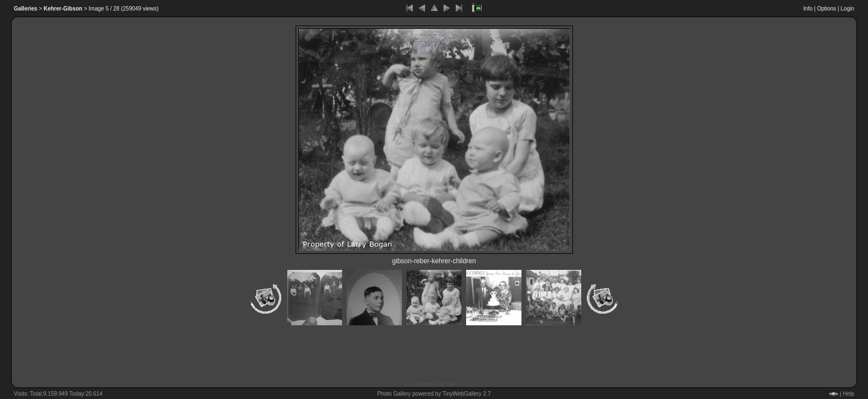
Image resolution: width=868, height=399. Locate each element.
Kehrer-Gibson (63, 9)
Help (848, 394)
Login (848, 9)
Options (826, 9)
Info (808, 9)
